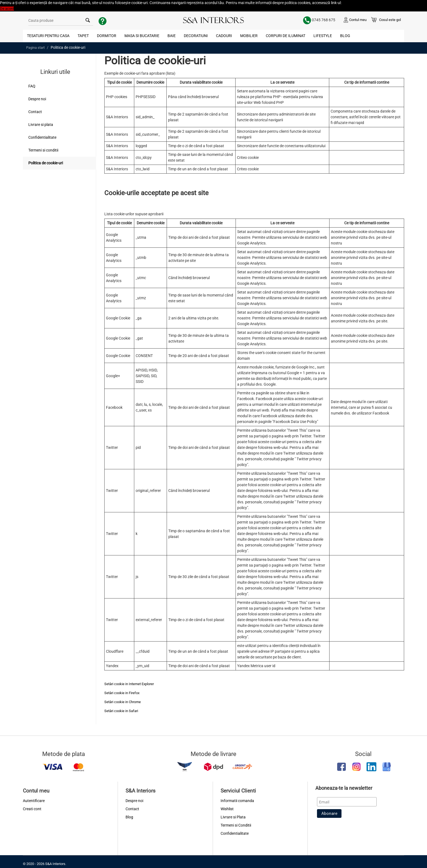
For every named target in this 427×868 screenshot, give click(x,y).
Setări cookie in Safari (121, 711)
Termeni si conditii (43, 150)
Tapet (83, 36)
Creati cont (32, 809)
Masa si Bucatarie (142, 36)
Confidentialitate (42, 137)
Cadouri (224, 36)
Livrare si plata (41, 125)
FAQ (32, 86)
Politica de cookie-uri (46, 163)
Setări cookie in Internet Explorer (129, 684)
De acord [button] (7, 9)
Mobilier (249, 36)
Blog (345, 36)
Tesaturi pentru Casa (48, 36)
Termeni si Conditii (236, 825)
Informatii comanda (237, 801)
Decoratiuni (196, 36)
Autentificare (34, 801)
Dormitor (107, 36)
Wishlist (227, 809)
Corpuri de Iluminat (286, 36)
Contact (35, 112)
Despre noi (37, 99)
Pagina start (35, 48)
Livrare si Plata (233, 817)
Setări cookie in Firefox (122, 693)
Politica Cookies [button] (355, 3)
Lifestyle (323, 36)
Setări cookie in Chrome (123, 702)
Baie (172, 36)
